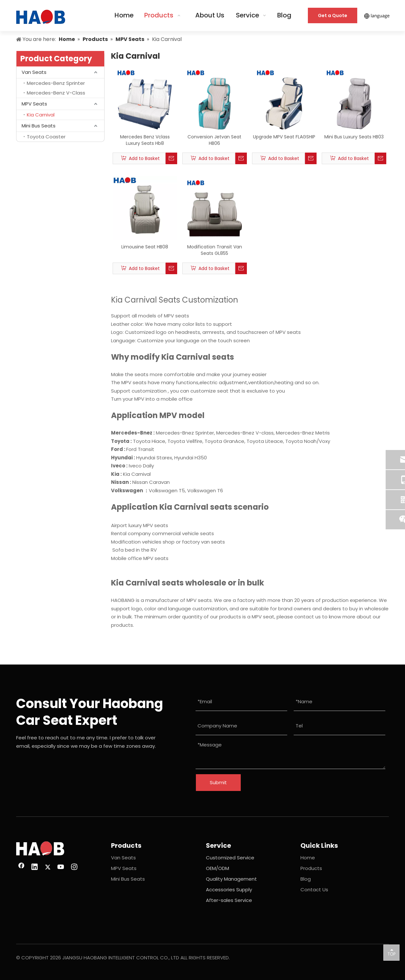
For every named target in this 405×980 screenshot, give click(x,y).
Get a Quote (333, 15)
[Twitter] (48, 867)
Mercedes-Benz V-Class (56, 93)
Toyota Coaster (46, 137)
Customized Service (230, 858)
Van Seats (34, 72)
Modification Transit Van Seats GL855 (215, 250)
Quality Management (231, 879)
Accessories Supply (229, 890)
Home (308, 858)
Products (311, 868)
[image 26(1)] (40, 849)
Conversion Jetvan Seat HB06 (214, 140)
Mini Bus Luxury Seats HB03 (354, 137)
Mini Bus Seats (39, 126)
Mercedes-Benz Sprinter (56, 83)
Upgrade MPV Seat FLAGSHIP (284, 137)
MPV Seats (34, 104)
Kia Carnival (41, 115)
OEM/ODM (218, 868)
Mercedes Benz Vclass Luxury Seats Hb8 (145, 140)
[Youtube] (61, 867)
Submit (218, 782)
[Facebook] (21, 867)
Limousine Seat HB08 (145, 247)
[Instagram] (74, 867)
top (391, 952)
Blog (306, 879)
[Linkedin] (35, 867)
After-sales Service (229, 900)
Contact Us (314, 890)
